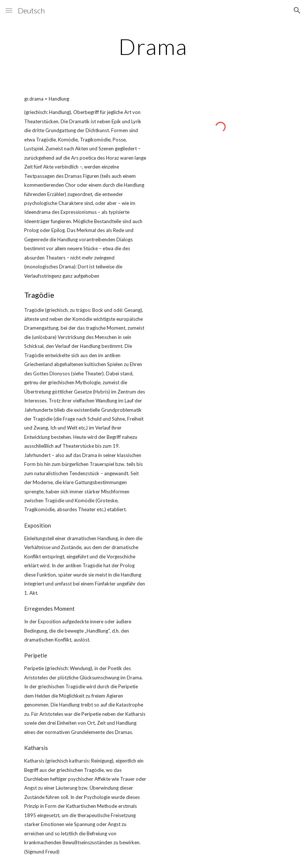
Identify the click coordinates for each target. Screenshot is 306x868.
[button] (9, 10)
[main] (153, 46)
